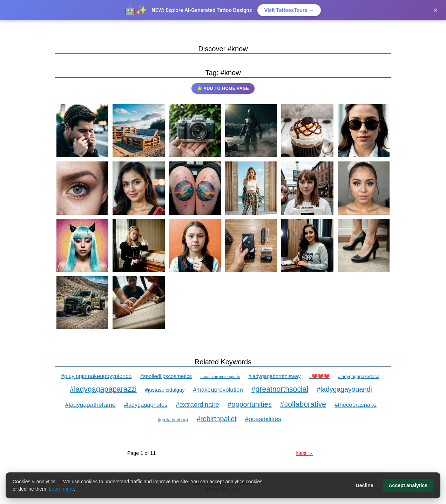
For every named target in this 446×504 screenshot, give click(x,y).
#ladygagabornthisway (274, 376)
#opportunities (250, 404)
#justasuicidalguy (165, 390)
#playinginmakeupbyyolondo (96, 376)
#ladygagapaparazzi (103, 389)
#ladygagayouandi (344, 389)
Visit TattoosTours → (289, 10)
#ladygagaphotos (146, 405)
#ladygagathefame (90, 405)
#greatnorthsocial (280, 389)
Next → (305, 453)
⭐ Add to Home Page (223, 88)
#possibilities (263, 419)
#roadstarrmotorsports (220, 377)
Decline (365, 485)
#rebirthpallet (217, 419)
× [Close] (435, 10)
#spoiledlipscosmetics (166, 376)
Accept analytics (408, 485)
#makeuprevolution (218, 390)
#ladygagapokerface (359, 376)
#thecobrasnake (356, 405)
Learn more (62, 489)
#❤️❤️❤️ (319, 376)
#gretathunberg (173, 420)
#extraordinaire (197, 404)
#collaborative (303, 404)
